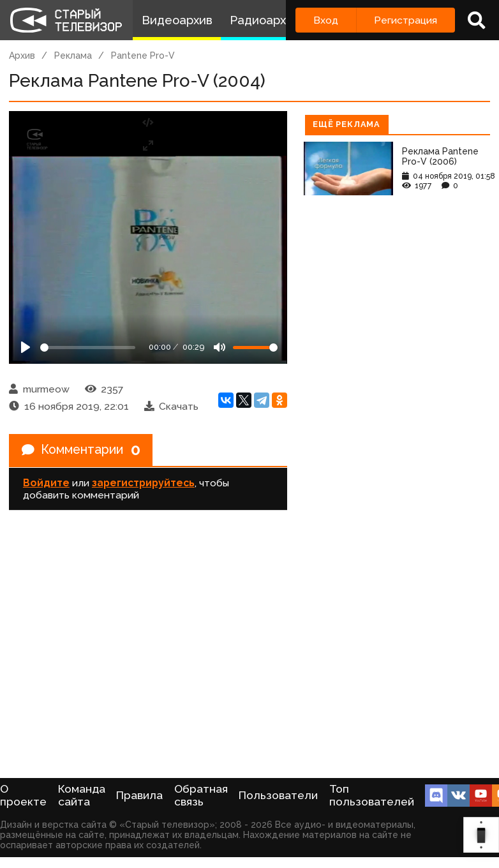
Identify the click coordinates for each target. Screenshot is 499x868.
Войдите (46, 483)
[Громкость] (255, 348)
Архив (22, 56)
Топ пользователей (372, 795)
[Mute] (220, 347)
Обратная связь (201, 795)
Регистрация (406, 20)
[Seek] (88, 348)
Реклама (73, 56)
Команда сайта (82, 795)
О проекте (23, 795)
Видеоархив (177, 20)
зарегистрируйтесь (143, 483)
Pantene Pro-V (143, 56)
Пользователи (278, 795)
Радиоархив (264, 20)
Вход (326, 20)
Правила (139, 795)
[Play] (26, 347)
